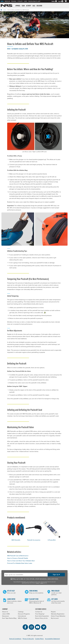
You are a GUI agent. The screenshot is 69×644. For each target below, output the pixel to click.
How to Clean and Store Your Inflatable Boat (21, 561)
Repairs (53, 612)
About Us (5, 612)
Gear (23, 6)
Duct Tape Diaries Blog (9, 618)
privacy (38, 583)
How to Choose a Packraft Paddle (18, 558)
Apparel (18, 6)
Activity (29, 6)
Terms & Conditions (15, 639)
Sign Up (56, 575)
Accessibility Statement (52, 639)
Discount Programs (24, 614)
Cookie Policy (39, 639)
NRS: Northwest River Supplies (7, 6)
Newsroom (6, 616)
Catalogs (21, 612)
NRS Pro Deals (22, 618)
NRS (2, 1)
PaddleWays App (34, 1)
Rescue (7, 1)
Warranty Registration (58, 614)
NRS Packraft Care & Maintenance (18, 556)
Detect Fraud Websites (58, 616)
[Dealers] (55, 1)
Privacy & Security (28, 639)
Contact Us (39, 612)
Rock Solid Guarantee (42, 616)
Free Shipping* (40, 614)
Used (25, 1)
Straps (20, 1)
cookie (42, 583)
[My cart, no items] (66, 1)
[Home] (1, 10)
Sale (34, 6)
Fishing (14, 1)
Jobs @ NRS (6, 614)
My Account (55, 618)
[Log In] (61, 1)
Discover (39, 6)
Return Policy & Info (41, 618)
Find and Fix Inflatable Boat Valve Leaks (20, 563)
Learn (5, 10)
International (22, 616)
